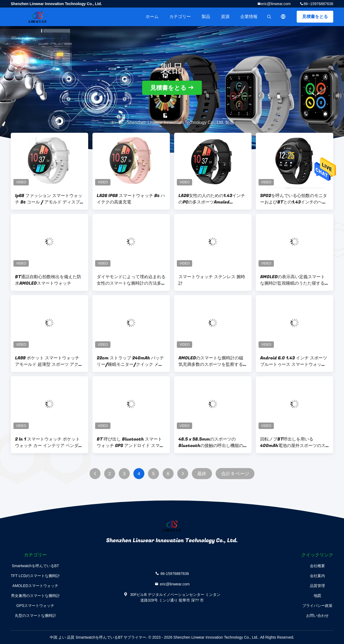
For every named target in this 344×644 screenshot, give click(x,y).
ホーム (152, 17)
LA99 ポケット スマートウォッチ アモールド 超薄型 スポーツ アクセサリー (49, 361)
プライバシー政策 (317, 606)
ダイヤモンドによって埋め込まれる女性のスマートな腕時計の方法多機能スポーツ (131, 280)
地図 (317, 596)
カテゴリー (180, 17)
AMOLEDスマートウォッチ (35, 586)
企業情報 (249, 17)
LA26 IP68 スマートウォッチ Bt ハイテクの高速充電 (131, 199)
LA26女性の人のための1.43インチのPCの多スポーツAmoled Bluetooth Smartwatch (212, 199)
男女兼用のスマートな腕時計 (35, 596)
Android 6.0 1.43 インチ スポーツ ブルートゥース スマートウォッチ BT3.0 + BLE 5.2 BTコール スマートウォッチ (294, 361)
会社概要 (317, 566)
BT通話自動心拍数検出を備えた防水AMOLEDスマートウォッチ (48, 280)
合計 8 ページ (235, 474)
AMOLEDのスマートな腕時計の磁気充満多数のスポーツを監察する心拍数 (213, 361)
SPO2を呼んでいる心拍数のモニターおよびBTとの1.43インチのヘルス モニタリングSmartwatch (294, 199)
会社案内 (317, 576)
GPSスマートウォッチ (35, 606)
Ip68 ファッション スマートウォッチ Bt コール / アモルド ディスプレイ (49, 199)
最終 (202, 474)
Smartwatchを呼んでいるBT (35, 566)
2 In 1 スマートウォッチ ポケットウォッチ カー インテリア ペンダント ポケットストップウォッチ (49, 442)
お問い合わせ (317, 616)
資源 (225, 17)
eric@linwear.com (276, 4)
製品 (206, 17)
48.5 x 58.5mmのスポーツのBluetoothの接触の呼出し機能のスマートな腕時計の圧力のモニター (213, 442)
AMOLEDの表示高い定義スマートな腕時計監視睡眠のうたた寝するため (295, 280)
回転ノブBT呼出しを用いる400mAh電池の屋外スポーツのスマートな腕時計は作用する (293, 442)
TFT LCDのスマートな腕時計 (35, 576)
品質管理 (317, 586)
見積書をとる (315, 17)
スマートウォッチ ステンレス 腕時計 (212, 280)
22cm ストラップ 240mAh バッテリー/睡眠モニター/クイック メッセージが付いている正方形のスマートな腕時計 (131, 361)
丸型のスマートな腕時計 (35, 616)
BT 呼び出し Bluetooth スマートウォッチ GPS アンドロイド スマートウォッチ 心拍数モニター (130, 442)
